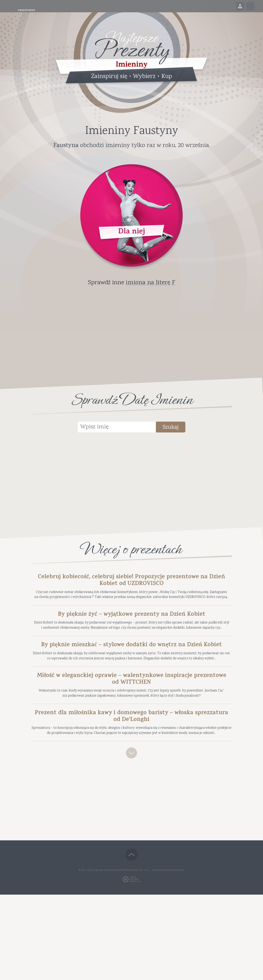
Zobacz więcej (131, 836)
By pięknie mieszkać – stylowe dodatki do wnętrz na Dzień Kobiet (132, 687)
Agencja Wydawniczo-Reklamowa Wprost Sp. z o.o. (122, 955)
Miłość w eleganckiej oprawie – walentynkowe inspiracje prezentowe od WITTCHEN (131, 739)
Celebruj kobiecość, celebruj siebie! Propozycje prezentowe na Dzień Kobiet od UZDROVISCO (132, 583)
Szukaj (181, 428)
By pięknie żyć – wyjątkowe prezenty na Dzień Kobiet (132, 635)
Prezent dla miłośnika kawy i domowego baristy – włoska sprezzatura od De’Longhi (131, 784)
